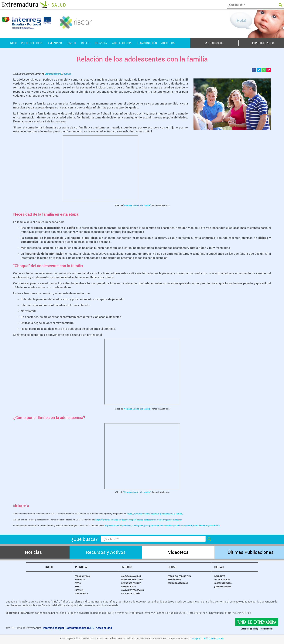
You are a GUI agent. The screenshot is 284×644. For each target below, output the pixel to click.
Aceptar (196, 638)
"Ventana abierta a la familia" (137, 205)
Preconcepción (82, 576)
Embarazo (80, 579)
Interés (127, 567)
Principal (82, 567)
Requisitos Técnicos (178, 583)
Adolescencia (53, 74)
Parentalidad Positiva (132, 579)
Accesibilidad (104, 628)
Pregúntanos (174, 579)
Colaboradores (222, 579)
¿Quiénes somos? (222, 586)
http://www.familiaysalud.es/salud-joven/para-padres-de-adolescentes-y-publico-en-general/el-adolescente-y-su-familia (162, 525)
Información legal (53, 628)
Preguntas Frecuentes (179, 576)
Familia (67, 74)
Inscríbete (214, 43)
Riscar (219, 567)
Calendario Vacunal (131, 576)
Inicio (49, 567)
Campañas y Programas (133, 590)
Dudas (172, 567)
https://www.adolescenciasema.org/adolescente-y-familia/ (155, 514)
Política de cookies (214, 638)
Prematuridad (129, 586)
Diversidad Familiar (131, 583)
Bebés (78, 586)
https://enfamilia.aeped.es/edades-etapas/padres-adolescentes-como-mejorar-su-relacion (139, 520)
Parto (78, 583)
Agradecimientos (223, 583)
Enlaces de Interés (131, 593)
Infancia (79, 590)
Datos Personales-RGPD (80, 628)
